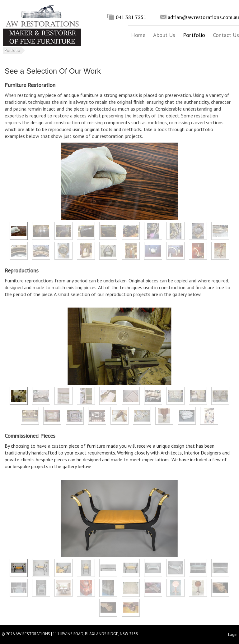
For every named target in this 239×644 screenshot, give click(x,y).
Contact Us (226, 35)
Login (233, 635)
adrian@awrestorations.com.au (203, 17)
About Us (164, 35)
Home (138, 35)
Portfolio (194, 35)
